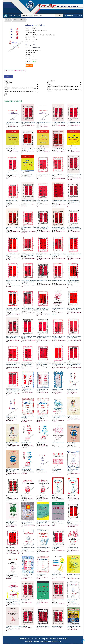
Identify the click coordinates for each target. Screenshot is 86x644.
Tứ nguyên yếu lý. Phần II (43, 390)
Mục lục (9, 77)
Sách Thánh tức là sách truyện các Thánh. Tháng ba (29, 337)
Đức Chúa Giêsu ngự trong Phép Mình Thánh (73, 443)
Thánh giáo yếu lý (10, 496)
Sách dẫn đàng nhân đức (58, 521)
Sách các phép (55, 547)
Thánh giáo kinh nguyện (27, 574)
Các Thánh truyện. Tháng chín (13, 174)
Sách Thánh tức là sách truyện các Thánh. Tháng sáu (74, 337)
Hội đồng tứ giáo (25, 626)
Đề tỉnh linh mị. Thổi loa (57, 390)
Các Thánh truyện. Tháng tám (43, 174)
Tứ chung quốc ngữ (56, 469)
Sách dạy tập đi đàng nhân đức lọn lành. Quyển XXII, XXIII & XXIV (43, 310)
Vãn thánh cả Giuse (26, 600)
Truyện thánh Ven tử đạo (73, 548)
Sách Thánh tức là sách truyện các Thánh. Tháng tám (29, 364)
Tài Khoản (79, 16)
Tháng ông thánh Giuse (12, 574)
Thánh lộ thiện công (56, 574)
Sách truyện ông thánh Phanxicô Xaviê (12, 522)
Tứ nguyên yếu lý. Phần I (27, 390)
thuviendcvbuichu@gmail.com (52, 641)
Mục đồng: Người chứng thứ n (74, 626)
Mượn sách (29, 65)
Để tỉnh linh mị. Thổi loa (19, 20)
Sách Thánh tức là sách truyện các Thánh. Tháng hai (13, 337)
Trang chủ (8, 20)
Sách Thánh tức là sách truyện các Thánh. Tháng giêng (74, 309)
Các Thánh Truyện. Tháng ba (58, 122)
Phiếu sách (70, 16)
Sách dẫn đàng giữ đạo (12, 149)
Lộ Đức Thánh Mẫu (56, 496)
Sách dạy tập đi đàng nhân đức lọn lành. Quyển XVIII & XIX (13, 310)
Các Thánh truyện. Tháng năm (29, 149)
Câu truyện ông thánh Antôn (43, 626)
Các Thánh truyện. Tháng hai (28, 122)
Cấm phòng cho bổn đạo (73, 416)
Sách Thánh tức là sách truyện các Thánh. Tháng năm (59, 337)
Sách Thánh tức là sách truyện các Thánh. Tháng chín (44, 364)
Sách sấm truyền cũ (26, 443)
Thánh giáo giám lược (27, 496)
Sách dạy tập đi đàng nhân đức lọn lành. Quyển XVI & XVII (73, 282)
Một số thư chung (10, 548)
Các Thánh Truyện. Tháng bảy (59, 149)
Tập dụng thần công (41, 574)
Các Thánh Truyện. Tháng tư (74, 122)
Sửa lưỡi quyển (40, 469)
